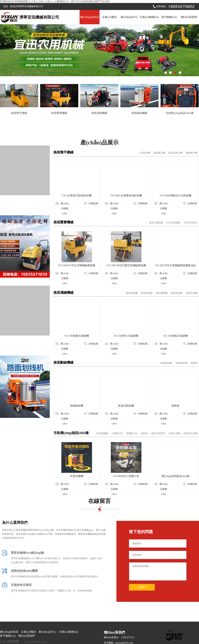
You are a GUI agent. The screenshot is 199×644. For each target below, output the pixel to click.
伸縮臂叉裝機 (190, 433)
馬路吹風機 (192, 293)
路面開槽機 (162, 293)
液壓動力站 (132, 433)
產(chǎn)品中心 (129, 17)
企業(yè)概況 (109, 17)
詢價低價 (91, 203)
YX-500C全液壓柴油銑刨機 (126, 195)
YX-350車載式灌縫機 (175, 336)
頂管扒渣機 (174, 433)
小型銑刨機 (144, 153)
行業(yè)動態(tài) (149, 17)
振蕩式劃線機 (126, 406)
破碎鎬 (144, 433)
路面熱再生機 (175, 153)
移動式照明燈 (158, 433)
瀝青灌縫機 (132, 293)
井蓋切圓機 (102, 433)
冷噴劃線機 (181, 363)
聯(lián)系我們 (189, 17)
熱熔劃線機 (166, 363)
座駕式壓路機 (156, 223)
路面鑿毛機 (159, 153)
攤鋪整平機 (192, 153)
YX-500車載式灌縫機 (77, 336)
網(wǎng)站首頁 (89, 17)
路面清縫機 (177, 293)
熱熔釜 (194, 363)
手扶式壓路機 (173, 223)
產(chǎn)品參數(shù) (62, 204)
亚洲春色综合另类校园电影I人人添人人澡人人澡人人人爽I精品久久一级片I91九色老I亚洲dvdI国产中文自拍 (55, 1)
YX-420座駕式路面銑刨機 (77, 195)
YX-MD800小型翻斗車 (126, 476)
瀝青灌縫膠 (147, 293)
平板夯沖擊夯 (190, 223)
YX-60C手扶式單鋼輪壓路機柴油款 (175, 265)
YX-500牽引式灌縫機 (126, 336)
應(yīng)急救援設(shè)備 (175, 476)
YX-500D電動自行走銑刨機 (175, 195)
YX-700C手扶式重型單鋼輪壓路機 (126, 265)
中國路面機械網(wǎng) (35, 642)
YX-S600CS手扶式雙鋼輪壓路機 (77, 265)
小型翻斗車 (117, 433)
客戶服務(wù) (169, 17)
